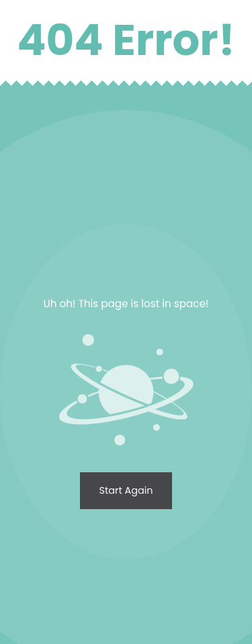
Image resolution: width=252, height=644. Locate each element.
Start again (126, 490)
